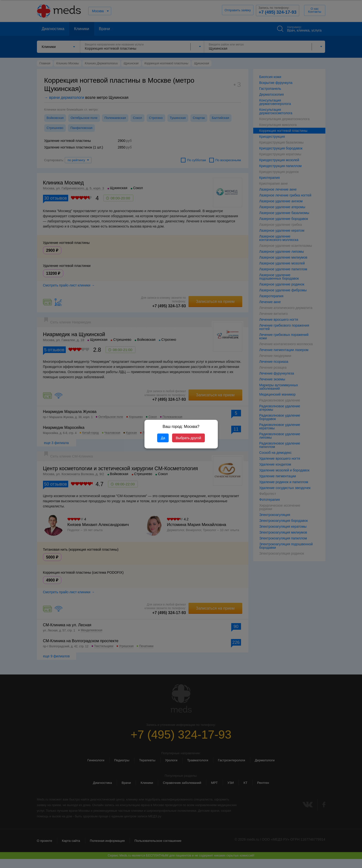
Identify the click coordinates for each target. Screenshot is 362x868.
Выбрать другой (188, 438)
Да (163, 438)
